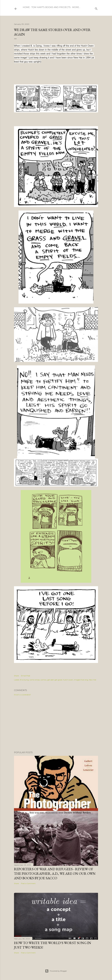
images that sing (81, 680)
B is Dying (24, 680)
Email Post (26, 676)
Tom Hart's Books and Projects (51, 7)
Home (26, 7)
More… (76, 7)
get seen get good (55, 680)
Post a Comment (22, 695)
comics (43, 680)
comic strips (35, 680)
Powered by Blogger (56, 971)
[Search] (96, 8)
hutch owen (68, 680)
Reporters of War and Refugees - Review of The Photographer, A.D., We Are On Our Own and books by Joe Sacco (55, 874)
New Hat (93, 680)
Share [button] (16, 676)
